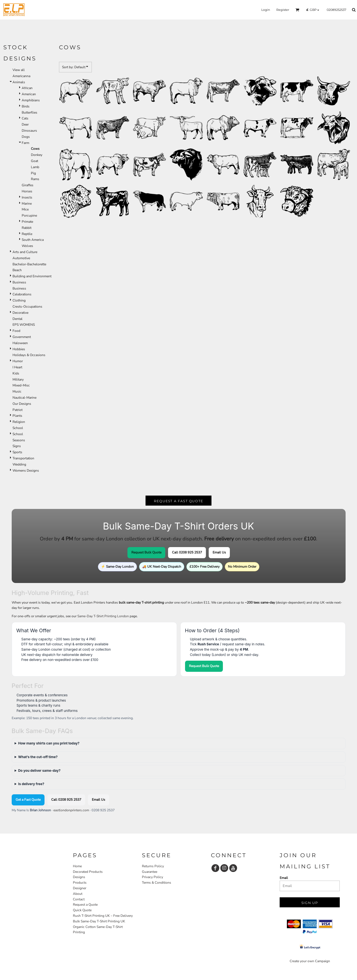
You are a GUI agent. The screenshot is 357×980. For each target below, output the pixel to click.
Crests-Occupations (27, 307)
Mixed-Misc (21, 385)
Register (283, 10)
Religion (19, 422)
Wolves (27, 246)
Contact (79, 899)
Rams (35, 179)
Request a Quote (85, 905)
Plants (17, 416)
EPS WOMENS (24, 325)
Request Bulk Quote (146, 552)
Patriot (18, 410)
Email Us (219, 552)
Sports (17, 452)
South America (33, 240)
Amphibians (31, 100)
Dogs (26, 137)
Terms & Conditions (157, 883)
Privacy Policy (152, 877)
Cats (25, 118)
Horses (27, 191)
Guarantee (150, 872)
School (18, 428)
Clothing (19, 300)
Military (18, 379)
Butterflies (29, 112)
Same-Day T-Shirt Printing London (103, 616)
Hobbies (19, 349)
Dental (18, 319)
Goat (35, 161)
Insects (27, 197)
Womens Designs (26, 471)
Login (266, 10)
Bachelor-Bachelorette (29, 264)
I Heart (17, 367)
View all (19, 70)
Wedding (19, 464)
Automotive (21, 258)
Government (22, 337)
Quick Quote (82, 910)
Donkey (37, 155)
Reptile (27, 234)
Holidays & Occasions (29, 355)
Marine (27, 204)
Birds (26, 106)
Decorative (20, 313)
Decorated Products (88, 872)
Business (19, 282)
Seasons (19, 440)
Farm (25, 143)
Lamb (35, 167)
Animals (19, 82)
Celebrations (22, 294)
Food (16, 331)
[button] (297, 10)
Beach (17, 270)
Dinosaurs (29, 131)
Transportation (23, 458)
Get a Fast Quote (28, 800)
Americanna (21, 76)
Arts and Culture (25, 252)
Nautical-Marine (24, 398)
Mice (25, 209)
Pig (33, 173)
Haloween (20, 343)
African (27, 88)
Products (80, 883)
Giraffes (28, 185)
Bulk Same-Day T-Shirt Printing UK (99, 921)
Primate (27, 222)
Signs (17, 446)
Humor (18, 361)
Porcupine (29, 215)
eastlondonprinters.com (71, 810)
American (29, 94)
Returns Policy (153, 866)
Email (284, 878)
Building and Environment (32, 276)
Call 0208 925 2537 (187, 552)
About (78, 894)
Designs (79, 877)
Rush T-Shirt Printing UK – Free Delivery (103, 916)
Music (17, 391)
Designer (80, 888)
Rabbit (27, 228)
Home (77, 866)
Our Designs (22, 404)
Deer (25, 124)
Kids (16, 373)
